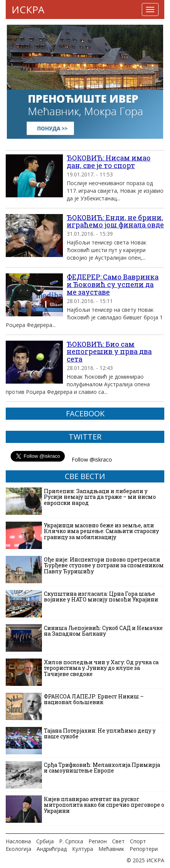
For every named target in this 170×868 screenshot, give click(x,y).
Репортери (144, 849)
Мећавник (111, 849)
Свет (118, 841)
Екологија (18, 849)
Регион (98, 841)
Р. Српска (71, 841)
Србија (45, 841)
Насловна (18, 841)
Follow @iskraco (92, 459)
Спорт (138, 841)
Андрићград (52, 849)
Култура (83, 849)
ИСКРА (28, 10)
